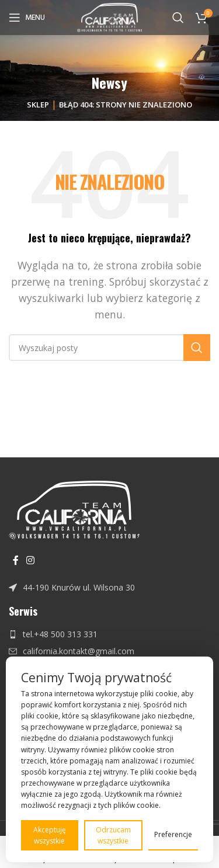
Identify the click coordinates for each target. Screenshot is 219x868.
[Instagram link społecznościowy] (30, 560)
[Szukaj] (178, 18)
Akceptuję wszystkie (50, 835)
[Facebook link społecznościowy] (15, 560)
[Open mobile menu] (27, 18)
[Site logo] (109, 16)
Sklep (38, 105)
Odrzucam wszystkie (113, 835)
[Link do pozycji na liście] (109, 588)
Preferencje (173, 834)
